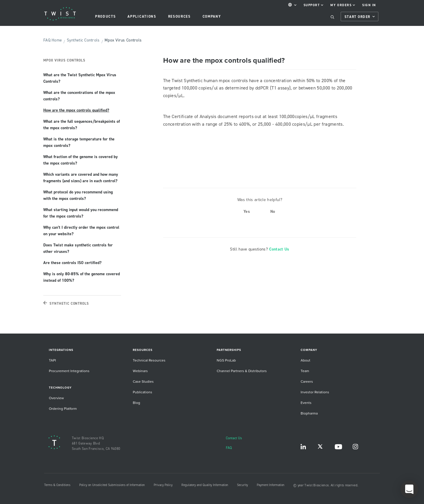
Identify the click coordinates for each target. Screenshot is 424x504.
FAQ (229, 448)
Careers (307, 381)
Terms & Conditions (57, 485)
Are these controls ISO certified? (72, 263)
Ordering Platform (63, 408)
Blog (136, 403)
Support (314, 5)
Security (242, 485)
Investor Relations (315, 392)
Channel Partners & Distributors (242, 371)
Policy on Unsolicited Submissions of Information (112, 485)
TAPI (52, 360)
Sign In (369, 5)
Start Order (360, 17)
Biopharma (309, 413)
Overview (56, 398)
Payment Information (271, 485)
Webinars (140, 371)
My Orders (343, 5)
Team (305, 371)
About (305, 360)
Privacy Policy (163, 485)
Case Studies (143, 381)
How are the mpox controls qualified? (76, 110)
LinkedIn (303, 448)
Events (306, 403)
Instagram (355, 448)
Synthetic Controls (83, 40)
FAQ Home (53, 40)
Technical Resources (149, 360)
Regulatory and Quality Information (205, 485)
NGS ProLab (226, 360)
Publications (143, 392)
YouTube (338, 448)
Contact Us (279, 249)
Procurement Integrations (69, 371)
